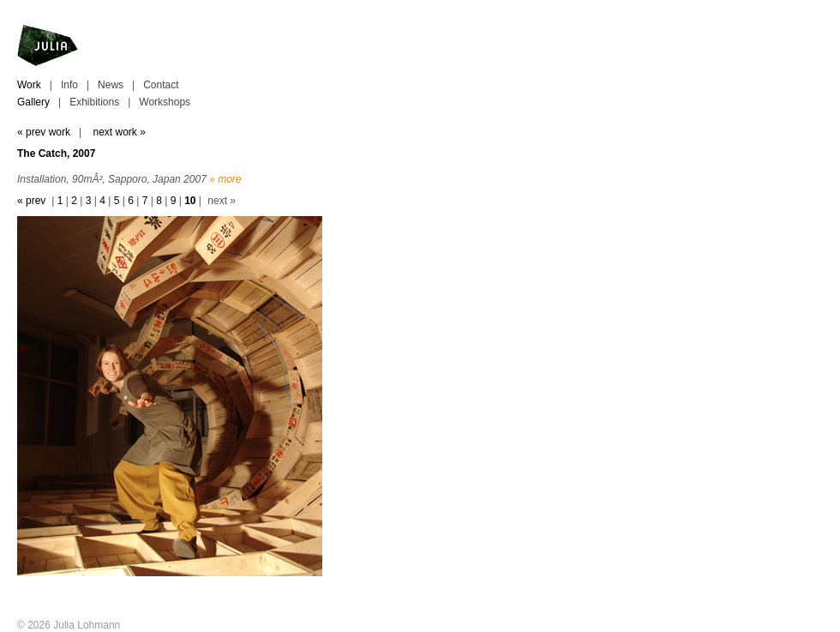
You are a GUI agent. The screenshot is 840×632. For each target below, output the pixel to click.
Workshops (165, 102)
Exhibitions (94, 102)
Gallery (33, 102)
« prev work (44, 132)
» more (225, 179)
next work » (119, 132)
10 (190, 201)
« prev (31, 201)
